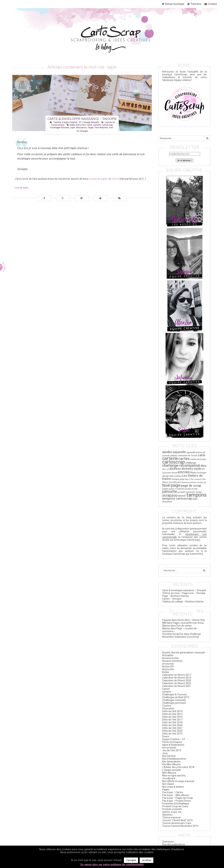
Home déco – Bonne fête (191, 620)
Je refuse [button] (146, 860)
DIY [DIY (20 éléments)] (203, 469)
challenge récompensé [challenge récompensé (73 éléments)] (181, 465)
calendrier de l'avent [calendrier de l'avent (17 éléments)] (188, 456)
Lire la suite (21, 188)
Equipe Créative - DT (72, 122)
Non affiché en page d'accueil (178, 781)
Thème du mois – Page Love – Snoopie (184, 593)
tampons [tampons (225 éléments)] (197, 495)
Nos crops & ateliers (173, 787)
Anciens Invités (171, 658)
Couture (167, 706)
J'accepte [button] (131, 860)
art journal (168, 664)
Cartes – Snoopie (172, 599)
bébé (72, 125)
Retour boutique (175, 4)
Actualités (168, 655)
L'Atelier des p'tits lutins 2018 (178, 767)
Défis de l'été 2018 (172, 722)
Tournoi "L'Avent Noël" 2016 (177, 820)
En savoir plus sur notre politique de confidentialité (112, 865)
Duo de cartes (184, 626)
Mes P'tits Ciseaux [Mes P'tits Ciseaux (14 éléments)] (193, 479)
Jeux (165, 753)
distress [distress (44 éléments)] (175, 469)
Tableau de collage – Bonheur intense (183, 602)
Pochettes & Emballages (176, 804)
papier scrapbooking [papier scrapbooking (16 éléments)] (178, 489)
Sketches (167, 815)
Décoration (168, 708)
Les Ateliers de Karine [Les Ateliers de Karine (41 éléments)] (182, 477)
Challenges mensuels (174, 700)
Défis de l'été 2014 (172, 711)
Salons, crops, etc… (173, 812)
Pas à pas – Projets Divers (176, 801)
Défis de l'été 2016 (172, 717)
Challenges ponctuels (174, 703)
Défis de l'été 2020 (172, 725)
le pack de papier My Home (104, 179)
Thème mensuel (171, 817)
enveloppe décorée (60, 128)
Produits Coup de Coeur (175, 806)
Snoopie (84, 131)
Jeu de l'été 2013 (172, 750)
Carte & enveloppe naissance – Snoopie (82, 119)
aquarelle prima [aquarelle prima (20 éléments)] (194, 452)
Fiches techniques (172, 742)
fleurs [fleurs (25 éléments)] (193, 473)
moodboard (169, 778)
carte (89, 125)
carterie (97, 125)
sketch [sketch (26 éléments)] (182, 496)
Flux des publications (174, 844)
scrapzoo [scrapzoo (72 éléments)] (170, 495)
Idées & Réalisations (173, 745)
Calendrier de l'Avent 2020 (177, 680)
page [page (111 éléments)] (176, 485)
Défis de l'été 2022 (172, 731)
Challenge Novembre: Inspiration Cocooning (182, 635)
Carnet (166, 689)
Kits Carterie (169, 756)
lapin (73, 128)
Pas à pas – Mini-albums (176, 795)
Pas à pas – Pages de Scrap (178, 798)
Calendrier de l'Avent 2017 (177, 675)
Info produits (169, 748)
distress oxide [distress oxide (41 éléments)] (191, 469)
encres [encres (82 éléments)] (184, 472)
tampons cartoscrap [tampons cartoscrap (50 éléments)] (177, 498)
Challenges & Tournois (174, 694)
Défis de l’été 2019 (172, 734)
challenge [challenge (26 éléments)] (191, 463)
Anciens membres (172, 661)
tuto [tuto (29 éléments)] (195, 499)
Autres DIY (168, 667)
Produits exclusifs (172, 809)
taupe (91, 128)
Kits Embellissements (174, 759)
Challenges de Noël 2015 (176, 697)
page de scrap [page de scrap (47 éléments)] (191, 486)
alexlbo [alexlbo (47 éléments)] (167, 452)
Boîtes (166, 672)
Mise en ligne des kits (174, 776)
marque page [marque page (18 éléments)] (178, 479)
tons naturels (101, 128)
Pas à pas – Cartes (173, 792)
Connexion (168, 842)
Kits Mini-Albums (171, 764)
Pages (166, 790)
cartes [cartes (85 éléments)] (184, 459)
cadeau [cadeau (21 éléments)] (173, 455)
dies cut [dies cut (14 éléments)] (166, 469)
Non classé (168, 784)
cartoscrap (107, 125)
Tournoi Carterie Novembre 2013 (180, 826)
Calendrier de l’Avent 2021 (177, 686)
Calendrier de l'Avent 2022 (177, 683)
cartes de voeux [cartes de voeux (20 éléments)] (198, 459)
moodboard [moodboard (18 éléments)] (175, 482)
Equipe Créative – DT (174, 739)
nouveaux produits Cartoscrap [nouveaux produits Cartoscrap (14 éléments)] (194, 482)
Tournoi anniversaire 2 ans (177, 823)
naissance (81, 128)
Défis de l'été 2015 (172, 714)
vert (111, 128)
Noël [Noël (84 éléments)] (166, 485)
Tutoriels (196, 4)
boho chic (81, 125)
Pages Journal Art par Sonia (188, 623)
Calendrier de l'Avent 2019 (177, 678)
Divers (166, 736)
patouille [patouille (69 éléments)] (170, 491)
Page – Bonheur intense (176, 596)
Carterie (57, 122)
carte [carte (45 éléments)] (202, 455)
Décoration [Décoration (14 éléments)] (167, 473)
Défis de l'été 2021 (172, 728)
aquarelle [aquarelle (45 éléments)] (179, 452)
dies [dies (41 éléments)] (204, 466)
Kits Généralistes (171, 762)
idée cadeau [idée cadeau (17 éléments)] (175, 476)
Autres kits (168, 669)
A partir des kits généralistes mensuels (184, 653)
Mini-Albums (169, 773)
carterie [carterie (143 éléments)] (170, 458)
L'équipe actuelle (91, 122)
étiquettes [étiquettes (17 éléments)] (167, 502)
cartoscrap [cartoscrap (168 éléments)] (174, 462)
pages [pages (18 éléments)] (165, 489)
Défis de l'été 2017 (172, 720)
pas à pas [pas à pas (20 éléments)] (192, 489)
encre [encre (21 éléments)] (174, 473)
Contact (212, 4)
